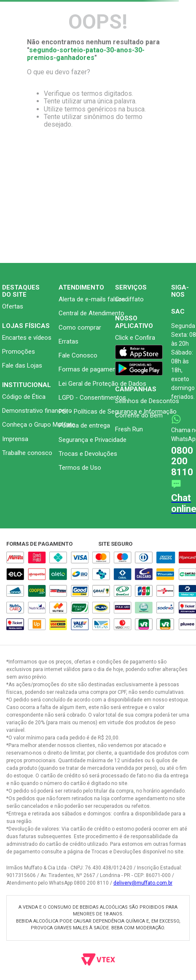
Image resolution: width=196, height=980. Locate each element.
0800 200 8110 (182, 461)
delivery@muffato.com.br (143, 883)
